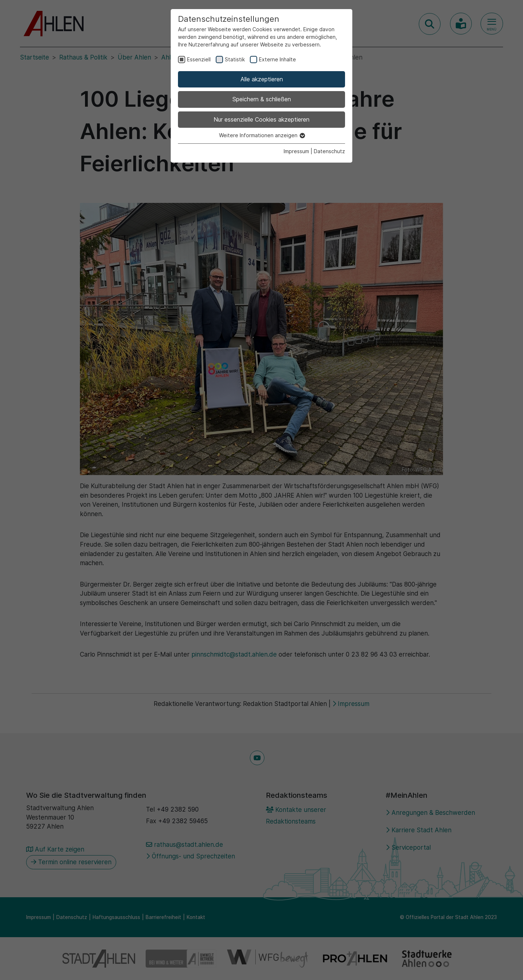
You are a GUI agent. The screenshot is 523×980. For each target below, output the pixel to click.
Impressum (296, 151)
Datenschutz (329, 151)
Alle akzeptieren (262, 79)
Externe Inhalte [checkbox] (277, 59)
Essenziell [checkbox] (199, 59)
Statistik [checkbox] (235, 59)
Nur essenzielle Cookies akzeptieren (261, 119)
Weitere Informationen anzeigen (262, 135)
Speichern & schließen (262, 99)
